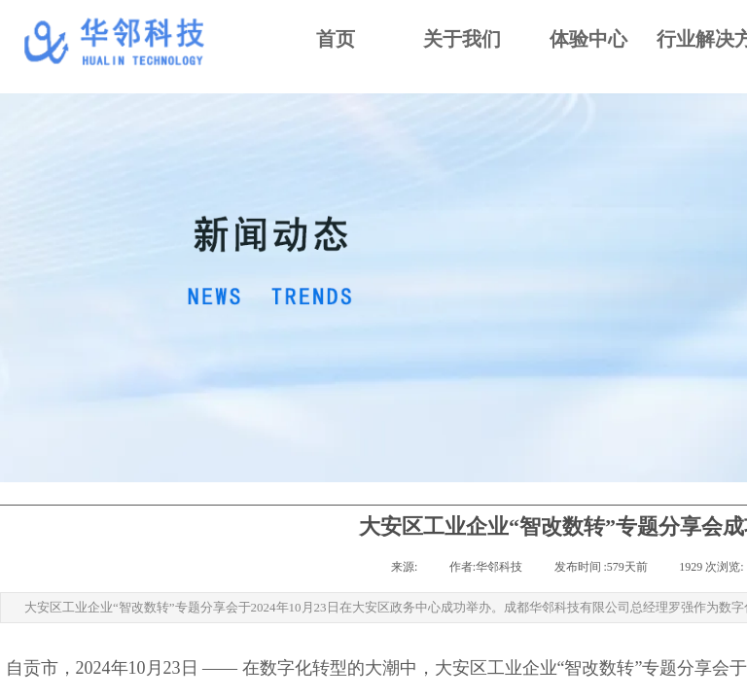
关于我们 (462, 39)
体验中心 (588, 39)
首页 (336, 39)
